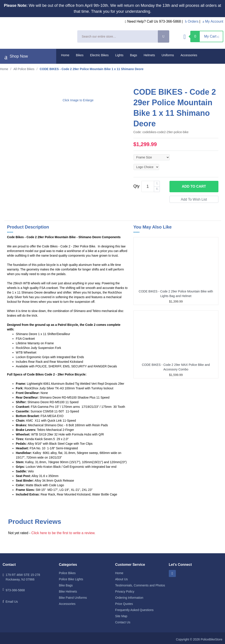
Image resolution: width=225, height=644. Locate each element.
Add (194, 187)
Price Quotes (124, 604)
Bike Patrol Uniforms (73, 598)
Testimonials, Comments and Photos (140, 585)
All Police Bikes (24, 69)
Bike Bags (66, 585)
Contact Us (123, 622)
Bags (133, 55)
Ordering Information (129, 598)
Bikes (80, 55)
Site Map (121, 616)
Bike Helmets (68, 591)
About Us (122, 579)
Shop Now (16, 57)
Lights (119, 55)
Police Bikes (67, 573)
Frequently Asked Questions (134, 610)
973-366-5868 (15, 590)
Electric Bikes (99, 55)
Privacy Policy (125, 591)
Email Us (12, 602)
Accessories (189, 55)
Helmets (149, 55)
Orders (192, 21)
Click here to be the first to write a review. (63, 533)
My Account (213, 21)
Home (65, 55)
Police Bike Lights (71, 579)
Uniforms (168, 55)
